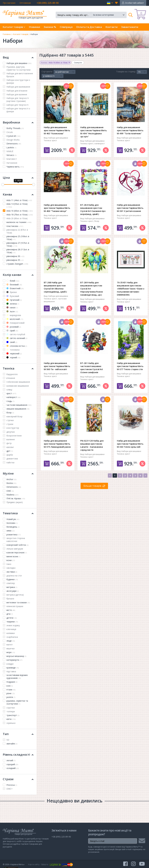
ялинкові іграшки (15, 606)
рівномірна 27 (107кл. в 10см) (18, 244)
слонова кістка (17, 346)
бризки (12, 292)
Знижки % (50, 27)
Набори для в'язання (17, 91)
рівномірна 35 (15, 260)
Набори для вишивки (19, 63)
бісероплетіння (14, 436)
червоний (14, 353)
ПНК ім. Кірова (16, 498)
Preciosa (12, 785)
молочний (15, 319)
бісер (10, 413)
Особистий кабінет (134, 3)
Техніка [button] (18, 368)
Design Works (13, 140)
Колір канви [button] (18, 275)
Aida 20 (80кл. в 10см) (17, 218)
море (11, 652)
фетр (9, 443)
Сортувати (47, 72)
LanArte (11, 147)
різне (11, 693)
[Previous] (110, 475)
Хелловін (12, 523)
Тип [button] (18, 734)
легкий (11, 760)
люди (11, 641)
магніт (10, 645)
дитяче (12, 618)
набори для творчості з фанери (18, 110)
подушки (12, 682)
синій (12, 342)
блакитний (15, 288)
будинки (12, 579)
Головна (7, 34)
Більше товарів (92, 486)
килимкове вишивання (18, 386)
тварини (12, 622)
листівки (12, 572)
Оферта (45, 864)
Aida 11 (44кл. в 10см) (19, 200)
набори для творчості (17, 105)
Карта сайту (34, 864)
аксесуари (13, 591)
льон (12, 311)
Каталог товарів (21, 34)
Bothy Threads (15, 128)
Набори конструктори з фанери (18, 81)
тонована (13, 350)
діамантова (12, 459)
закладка (11, 568)
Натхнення (12, 163)
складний (13, 768)
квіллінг (10, 447)
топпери (11, 711)
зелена (13, 304)
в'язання (11, 378)
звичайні (12, 744)
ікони (11, 560)
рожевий (14, 327)
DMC (10, 491)
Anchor (11, 479)
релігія (11, 697)
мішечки (10, 648)
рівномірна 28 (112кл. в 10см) (18, 251)
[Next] (145, 475)
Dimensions (14, 144)
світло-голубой (16, 334)
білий (13, 281)
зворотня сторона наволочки (16, 540)
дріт (10, 451)
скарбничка (12, 637)
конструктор (13, 428)
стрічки (10, 420)
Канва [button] (18, 194)
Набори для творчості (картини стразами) (18, 100)
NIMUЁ (10, 151)
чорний (13, 357)
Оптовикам (25, 3)
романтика (13, 535)
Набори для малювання (18, 87)
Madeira (12, 495)
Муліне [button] (18, 473)
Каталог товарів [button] (14, 27)
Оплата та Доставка (89, 27)
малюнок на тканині (19, 222)
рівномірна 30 (15, 256)
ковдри (10, 664)
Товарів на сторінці (126, 72)
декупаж (11, 432)
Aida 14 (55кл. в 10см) (17, 205)
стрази (10, 424)
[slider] (3, 185)
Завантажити (130, 27)
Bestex (11, 483)
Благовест (12, 159)
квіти (11, 719)
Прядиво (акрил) (15, 502)
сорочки (11, 708)
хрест (11, 393)
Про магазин (9, 3)
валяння (11, 439)
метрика (12, 587)
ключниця (11, 629)
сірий (12, 331)
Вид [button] (18, 57)
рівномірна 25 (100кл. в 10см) (18, 238)
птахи (11, 690)
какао (12, 307)
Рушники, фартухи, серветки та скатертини (18, 68)
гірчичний (14, 300)
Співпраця (66, 27)
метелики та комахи (18, 602)
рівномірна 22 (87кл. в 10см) (17, 231)
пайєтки (10, 462)
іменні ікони (13, 556)
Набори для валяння (17, 94)
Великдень (13, 527)
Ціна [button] (18, 178)
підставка (11, 671)
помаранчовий (15, 323)
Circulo (10, 132)
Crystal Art (13, 136)
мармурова (14, 315)
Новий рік (13, 519)
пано (9, 564)
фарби (10, 455)
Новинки (34, 27)
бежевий (14, 285)
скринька (11, 723)
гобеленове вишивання (18, 382)
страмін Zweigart (17, 264)
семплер (11, 583)
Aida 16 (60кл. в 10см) (20, 211)
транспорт (13, 715)
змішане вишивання (18, 409)
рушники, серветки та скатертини (17, 702)
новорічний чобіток (17, 545)
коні (10, 686)
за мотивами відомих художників (17, 677)
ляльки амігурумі (15, 549)
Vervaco (11, 155)
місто (11, 610)
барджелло (12, 374)
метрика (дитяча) (15, 595)
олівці (9, 390)
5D (8, 740)
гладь (10, 401)
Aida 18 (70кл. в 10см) (20, 215)
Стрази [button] (18, 779)
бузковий (13, 296)
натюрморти (14, 660)
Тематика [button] (18, 513)
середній (12, 764)
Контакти (111, 27)
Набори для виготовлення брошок (20, 75)
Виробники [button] (18, 122)
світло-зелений (17, 338)
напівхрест (13, 397)
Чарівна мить (15, 167)
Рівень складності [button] (18, 755)
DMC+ (10, 789)
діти (10, 614)
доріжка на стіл (14, 576)
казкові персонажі (17, 552)
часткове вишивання (19, 405)
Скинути (78, 63)
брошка (10, 599)
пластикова (15, 226)
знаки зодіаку (13, 625)
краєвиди (13, 668)
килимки (11, 633)
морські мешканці (16, 656)
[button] (110, 3)
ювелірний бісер (14, 416)
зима (10, 531)
